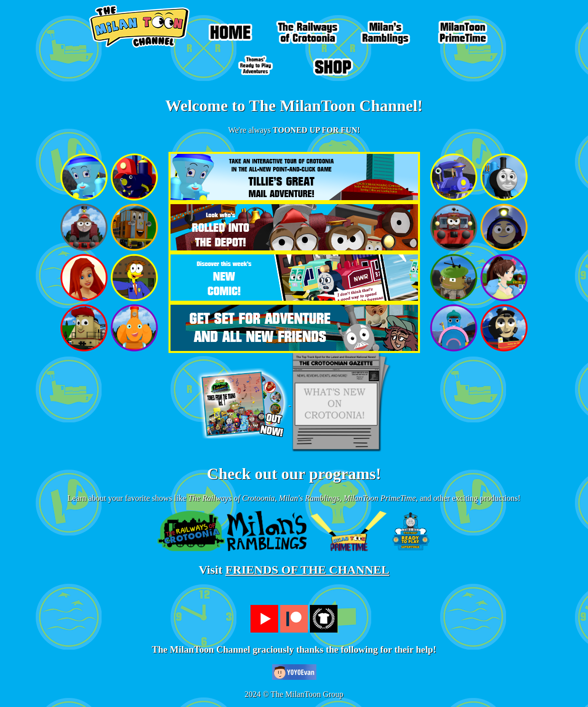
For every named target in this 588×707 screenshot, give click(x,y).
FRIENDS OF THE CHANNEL (307, 570)
